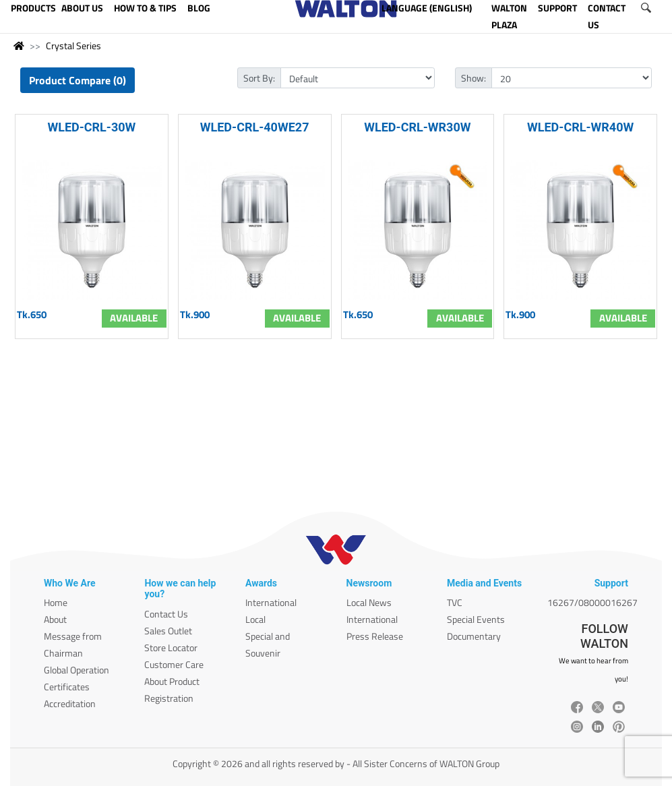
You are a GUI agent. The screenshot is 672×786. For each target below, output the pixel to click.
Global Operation (77, 670)
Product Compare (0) (78, 80)
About (55, 619)
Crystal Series (73, 46)
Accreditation (70, 703)
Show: (474, 78)
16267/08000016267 (592, 602)
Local (255, 619)
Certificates (67, 687)
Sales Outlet (168, 631)
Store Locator (171, 647)
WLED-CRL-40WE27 (255, 127)
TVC (455, 602)
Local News (369, 602)
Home (56, 602)
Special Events (476, 619)
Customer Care (174, 664)
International (271, 602)
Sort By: (259, 78)
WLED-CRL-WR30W (417, 127)
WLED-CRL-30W (91, 127)
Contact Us (166, 614)
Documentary (474, 636)
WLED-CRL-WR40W (580, 127)
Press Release (375, 636)
